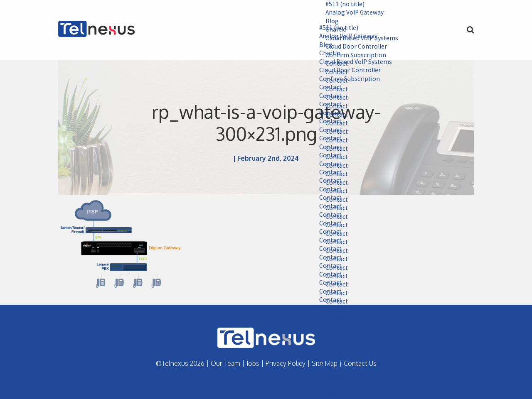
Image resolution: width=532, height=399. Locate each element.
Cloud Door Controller (346, 71)
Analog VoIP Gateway (351, 13)
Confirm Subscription (345, 80)
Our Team (225, 363)
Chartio (325, 54)
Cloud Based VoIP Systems (352, 63)
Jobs (253, 363)
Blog (328, 22)
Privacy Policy (286, 363)
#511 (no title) (341, 4)
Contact (326, 88)
